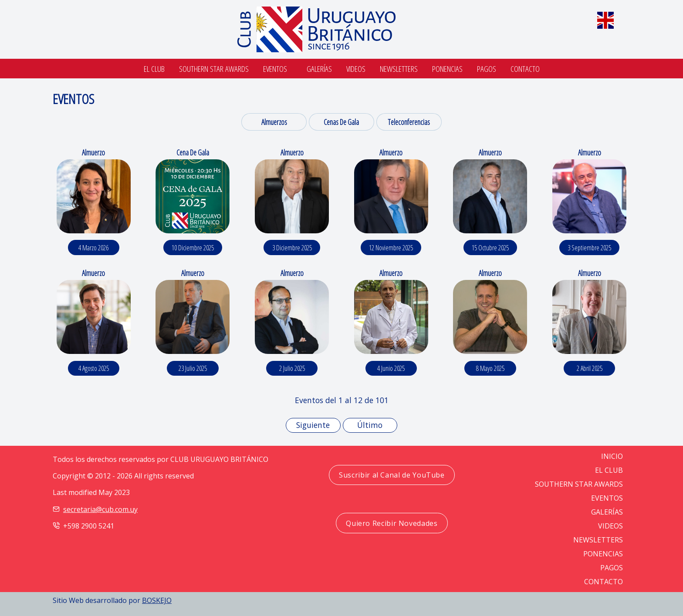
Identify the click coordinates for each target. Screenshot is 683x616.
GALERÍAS (607, 512)
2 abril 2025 (590, 368)
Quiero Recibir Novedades (392, 523)
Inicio (612, 456)
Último (370, 425)
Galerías (319, 69)
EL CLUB (609, 470)
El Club (154, 69)
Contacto (525, 69)
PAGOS (612, 568)
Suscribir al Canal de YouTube (392, 475)
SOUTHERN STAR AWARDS (214, 69)
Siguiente (313, 425)
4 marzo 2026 (93, 248)
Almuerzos (274, 122)
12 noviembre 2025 (391, 248)
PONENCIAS (603, 554)
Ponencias (447, 69)
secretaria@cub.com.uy (100, 509)
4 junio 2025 (391, 368)
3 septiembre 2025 (589, 248)
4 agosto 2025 (94, 368)
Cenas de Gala (341, 122)
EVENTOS (607, 498)
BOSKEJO (157, 600)
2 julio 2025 (292, 368)
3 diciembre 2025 (292, 248)
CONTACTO (604, 582)
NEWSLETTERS (598, 540)
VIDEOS (610, 526)
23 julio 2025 (193, 368)
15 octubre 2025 (490, 248)
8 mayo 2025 (490, 368)
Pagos (487, 69)
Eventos (275, 69)
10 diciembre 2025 (193, 248)
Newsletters (399, 69)
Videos (356, 69)
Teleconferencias (409, 122)
